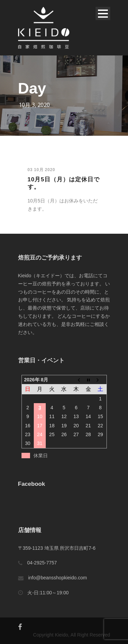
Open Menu (103, 13)
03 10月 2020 (41, 170)
